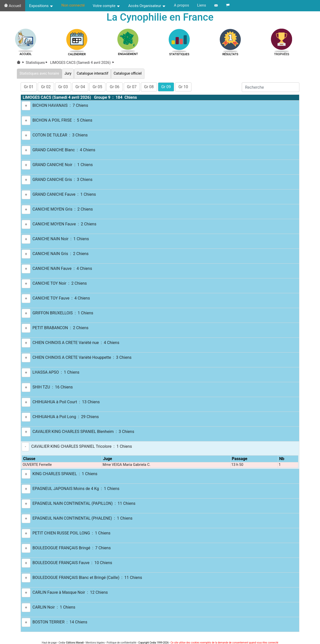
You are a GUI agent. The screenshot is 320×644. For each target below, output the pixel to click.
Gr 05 (97, 87)
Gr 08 (149, 87)
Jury (68, 73)
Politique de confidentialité (122, 643)
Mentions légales (95, 643)
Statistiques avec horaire (39, 73)
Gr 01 (29, 87)
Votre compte (107, 6)
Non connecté (73, 5)
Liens (202, 5)
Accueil (13, 6)
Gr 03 (63, 87)
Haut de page (49, 643)
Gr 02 (46, 87)
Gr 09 (166, 87)
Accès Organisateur (147, 6)
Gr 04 (80, 87)
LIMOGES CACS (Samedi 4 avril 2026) (83, 63)
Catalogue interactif (92, 73)
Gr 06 (114, 87)
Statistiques (37, 63)
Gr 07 (132, 87)
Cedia (62, 643)
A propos (181, 5)
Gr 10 (183, 87)
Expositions (41, 6)
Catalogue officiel (128, 73)
